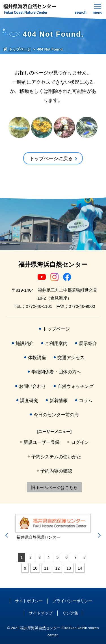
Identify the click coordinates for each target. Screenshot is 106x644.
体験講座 (37, 358)
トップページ (56, 329)
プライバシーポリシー (72, 601)
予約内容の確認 (56, 471)
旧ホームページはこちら (54, 487)
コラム (86, 401)
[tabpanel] (53, 527)
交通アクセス (71, 358)
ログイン (80, 442)
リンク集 (70, 613)
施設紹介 (25, 343)
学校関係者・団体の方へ (56, 372)
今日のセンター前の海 (56, 415)
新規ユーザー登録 (42, 442)
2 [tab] (31, 557)
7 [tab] (75, 557)
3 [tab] (40, 557)
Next (98, 535)
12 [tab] (58, 568)
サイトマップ (41, 613)
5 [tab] (58, 557)
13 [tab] (69, 568)
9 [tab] (25, 568)
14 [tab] (80, 568)
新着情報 (59, 401)
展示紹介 (88, 343)
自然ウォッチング (75, 386)
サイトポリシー (29, 601)
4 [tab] (49, 557)
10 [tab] (35, 568)
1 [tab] (21, 557)
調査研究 (29, 401)
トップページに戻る (51, 159)
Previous (8, 535)
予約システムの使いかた (56, 457)
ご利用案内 (56, 343)
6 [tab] (66, 557)
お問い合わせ (33, 386)
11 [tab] (46, 568)
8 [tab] (85, 557)
